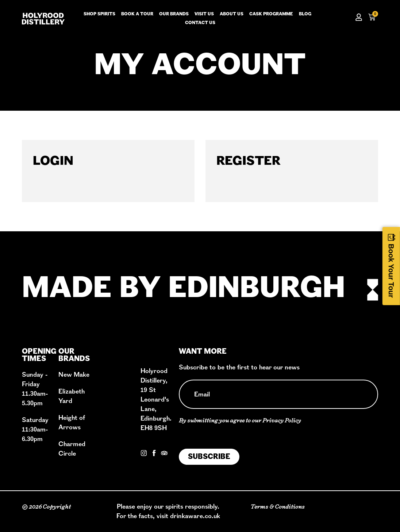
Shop (106, 399)
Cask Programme (271, 14)
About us (232, 14)
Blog (305, 14)
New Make (74, 375)
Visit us (204, 14)
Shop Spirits (99, 14)
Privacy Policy (282, 420)
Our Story (112, 371)
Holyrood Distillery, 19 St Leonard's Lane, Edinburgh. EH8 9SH (156, 400)
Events (108, 428)
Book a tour (137, 14)
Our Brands (174, 14)
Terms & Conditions (278, 507)
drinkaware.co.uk (195, 516)
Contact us (200, 23)
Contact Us (157, 444)
